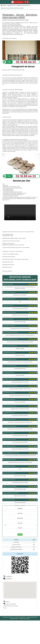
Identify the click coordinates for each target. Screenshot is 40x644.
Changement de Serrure (8, 617)
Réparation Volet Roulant (25, 619)
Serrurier (6, 602)
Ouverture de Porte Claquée (20, 617)
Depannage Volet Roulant (32, 617)
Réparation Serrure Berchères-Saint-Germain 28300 (20, 212)
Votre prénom (20, 518)
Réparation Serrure (14, 619)
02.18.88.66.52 (17, 2)
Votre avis (20, 528)
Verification (20, 508)
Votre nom (20, 513)
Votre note (20, 523)
